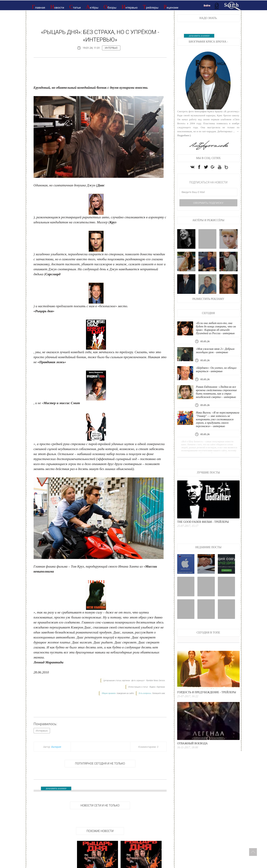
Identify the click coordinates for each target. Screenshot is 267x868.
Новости (57, 7)
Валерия (56, 747)
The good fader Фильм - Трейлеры (203, 532)
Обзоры (110, 7)
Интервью (130, 7)
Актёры (92, 7)
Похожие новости (100, 831)
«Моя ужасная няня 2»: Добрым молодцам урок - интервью (216, 354)
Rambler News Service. (156, 681)
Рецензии (171, 7)
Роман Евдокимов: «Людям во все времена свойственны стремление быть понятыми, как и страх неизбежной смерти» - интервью (217, 397)
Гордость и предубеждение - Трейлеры (207, 703)
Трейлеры (151, 7)
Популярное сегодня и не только (100, 764)
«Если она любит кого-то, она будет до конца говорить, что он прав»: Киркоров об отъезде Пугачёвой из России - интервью (217, 332)
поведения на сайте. (125, 693)
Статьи (75, 7)
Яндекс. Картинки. (157, 687)
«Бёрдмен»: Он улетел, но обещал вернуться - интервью (217, 373)
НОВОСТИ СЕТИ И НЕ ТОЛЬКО (100, 805)
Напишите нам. (159, 693)
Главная (39, 7)
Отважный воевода (192, 754)
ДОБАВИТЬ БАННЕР (56, 788)
